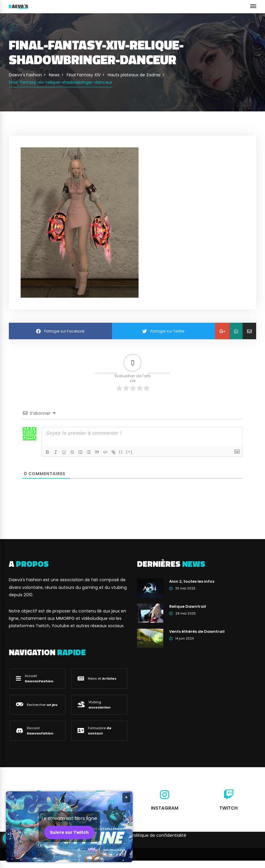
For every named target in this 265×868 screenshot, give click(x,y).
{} (121, 452)
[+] (129, 452)
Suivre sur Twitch (69, 832)
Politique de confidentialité (159, 835)
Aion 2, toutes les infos (192, 581)
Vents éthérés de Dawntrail (197, 631)
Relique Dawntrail (188, 606)
